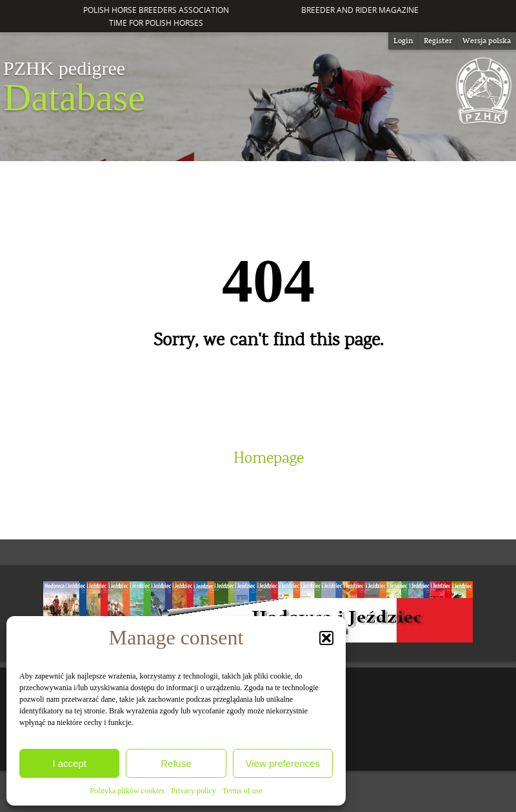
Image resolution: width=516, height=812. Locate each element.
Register (438, 41)
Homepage (269, 458)
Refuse (176, 763)
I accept (69, 763)
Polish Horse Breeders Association (156, 10)
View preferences (283, 763)
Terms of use (243, 791)
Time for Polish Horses (156, 23)
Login (403, 41)
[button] (326, 638)
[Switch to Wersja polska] (487, 41)
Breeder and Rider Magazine (360, 10)
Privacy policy (193, 791)
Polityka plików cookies (127, 791)
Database (74, 88)
